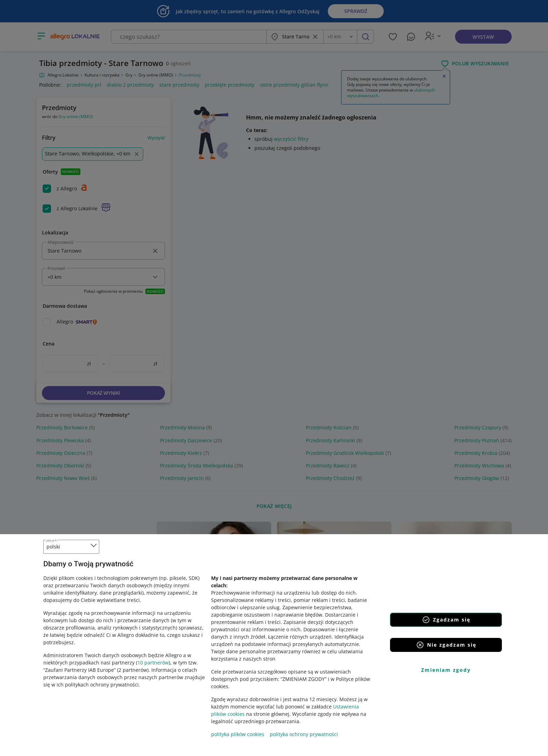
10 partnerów (153, 663)
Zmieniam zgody (446, 670)
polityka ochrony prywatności (304, 734)
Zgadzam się (446, 620)
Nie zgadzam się (446, 645)
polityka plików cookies (238, 734)
